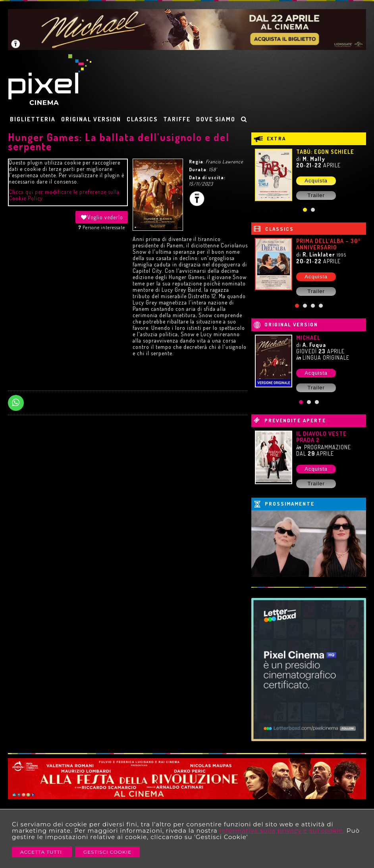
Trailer (316, 195)
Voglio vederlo (102, 217)
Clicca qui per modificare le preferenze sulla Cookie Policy (64, 195)
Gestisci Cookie (107, 852)
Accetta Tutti (42, 852)
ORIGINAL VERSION (91, 119)
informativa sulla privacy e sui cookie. (282, 831)
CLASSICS (142, 119)
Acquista (316, 181)
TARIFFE (177, 119)
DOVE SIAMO (216, 119)
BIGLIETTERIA (33, 119)
